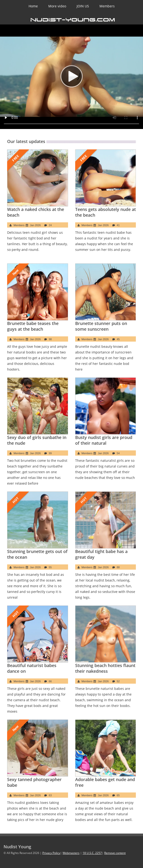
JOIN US (83, 6)
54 (118, 453)
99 (50, 453)
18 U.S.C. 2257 (92, 853)
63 (50, 795)
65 (118, 795)
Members (107, 6)
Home (33, 6)
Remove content (115, 853)
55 (50, 567)
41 (118, 225)
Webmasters (71, 853)
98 (50, 339)
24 (50, 225)
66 (50, 681)
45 (118, 339)
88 (118, 567)
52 (118, 681)
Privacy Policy (51, 853)
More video (57, 6)
